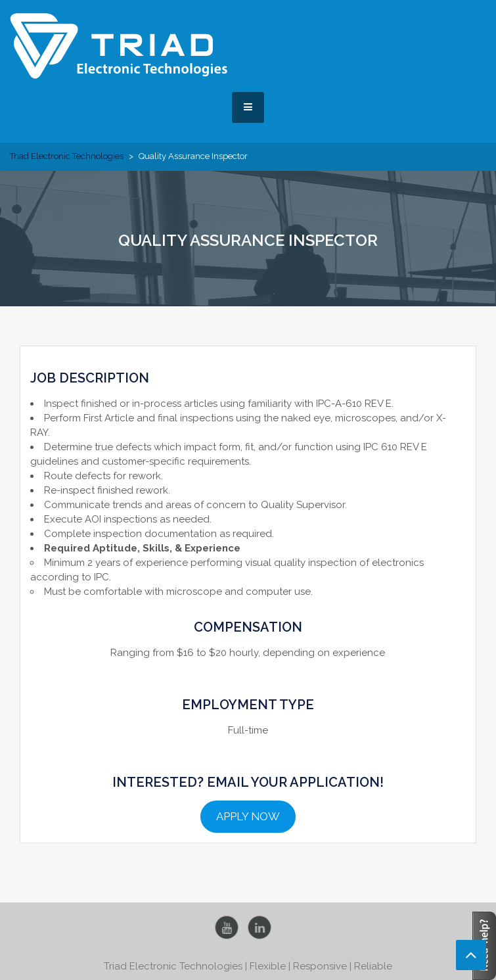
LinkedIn (259, 927)
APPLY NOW (248, 816)
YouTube (227, 927)
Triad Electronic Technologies (67, 156)
